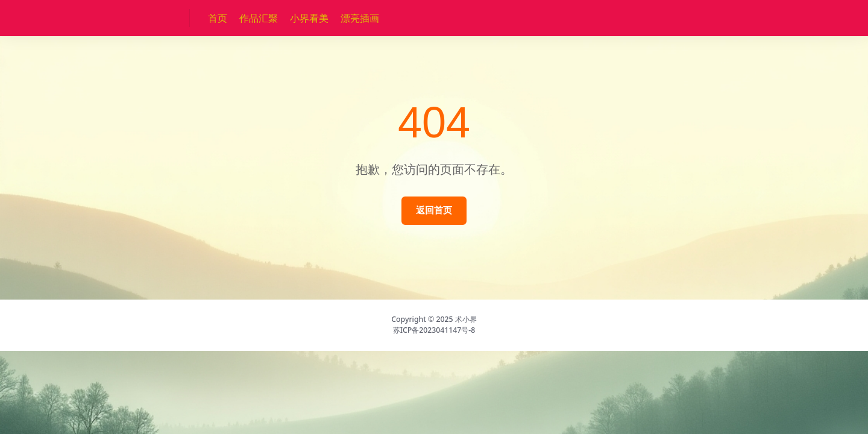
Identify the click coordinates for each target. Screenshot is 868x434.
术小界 (466, 319)
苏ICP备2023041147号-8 (434, 330)
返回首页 (434, 210)
